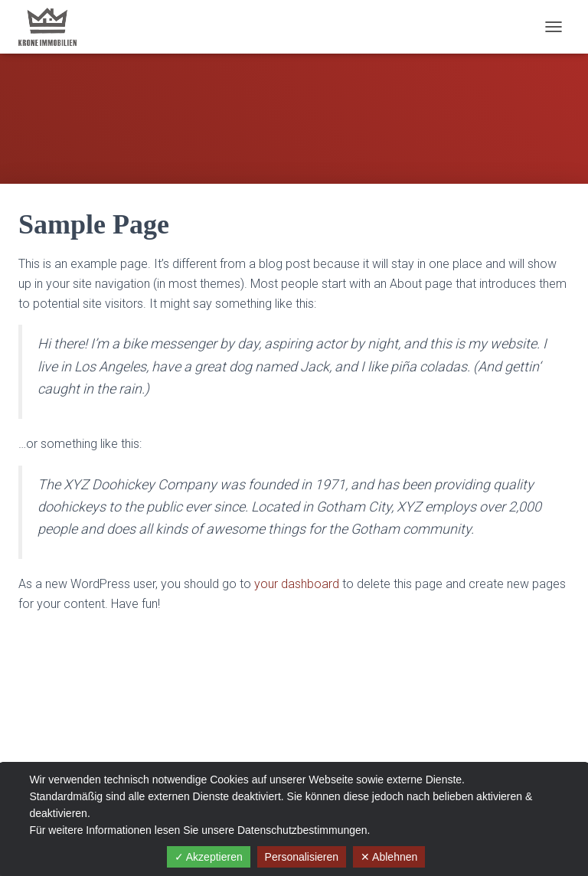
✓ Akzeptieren (209, 857)
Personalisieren (302, 857)
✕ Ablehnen (389, 857)
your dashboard (297, 584)
